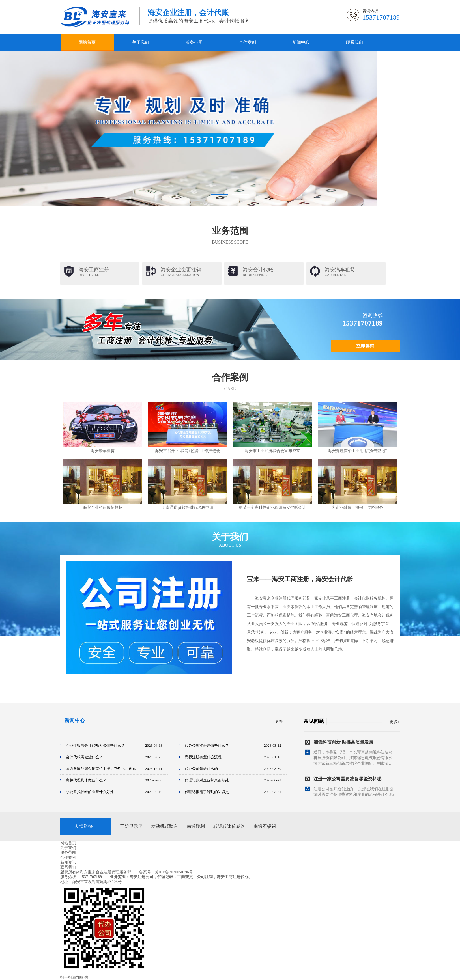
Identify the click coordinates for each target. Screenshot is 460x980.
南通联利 (196, 826)
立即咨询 (365, 346)
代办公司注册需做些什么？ (207, 745)
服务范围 (194, 42)
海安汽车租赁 (340, 272)
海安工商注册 (94, 272)
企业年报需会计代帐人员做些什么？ (95, 745)
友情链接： (86, 826)
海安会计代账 (258, 272)
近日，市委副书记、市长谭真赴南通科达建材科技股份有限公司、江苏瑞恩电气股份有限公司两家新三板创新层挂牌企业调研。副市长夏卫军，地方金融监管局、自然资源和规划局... (353, 759)
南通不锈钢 (265, 826)
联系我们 (354, 42)
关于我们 (141, 42)
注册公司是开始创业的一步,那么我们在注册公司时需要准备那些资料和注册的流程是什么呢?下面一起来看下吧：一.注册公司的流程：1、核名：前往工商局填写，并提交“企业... (354, 796)
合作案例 (248, 42)
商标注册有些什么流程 (203, 757)
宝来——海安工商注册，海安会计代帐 (300, 579)
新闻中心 (301, 42)
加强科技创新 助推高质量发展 (343, 743)
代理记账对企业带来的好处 (207, 780)
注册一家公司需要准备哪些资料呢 (347, 780)
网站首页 (87, 42)
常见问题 (314, 721)
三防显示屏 (131, 826)
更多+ (280, 721)
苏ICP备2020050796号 (174, 872)
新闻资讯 (68, 862)
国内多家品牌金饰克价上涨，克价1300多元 (101, 769)
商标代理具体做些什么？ (86, 780)
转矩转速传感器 (229, 826)
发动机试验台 (165, 826)
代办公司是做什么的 (201, 769)
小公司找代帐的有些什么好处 (90, 792)
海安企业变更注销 (181, 272)
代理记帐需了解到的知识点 (207, 792)
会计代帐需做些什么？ (84, 757)
